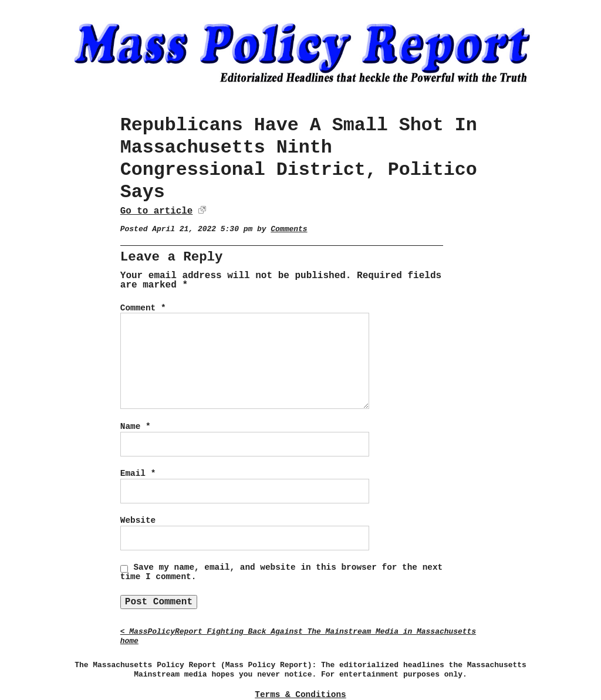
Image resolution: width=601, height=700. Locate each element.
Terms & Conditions (300, 695)
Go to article (156, 211)
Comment (143, 308)
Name (136, 427)
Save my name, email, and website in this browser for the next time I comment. (281, 572)
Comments (289, 229)
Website (138, 520)
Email (138, 474)
